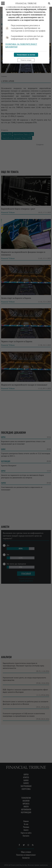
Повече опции (26, 60)
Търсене (49, 3)
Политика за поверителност (21, 44)
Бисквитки (11, 47)
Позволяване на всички (26, 55)
